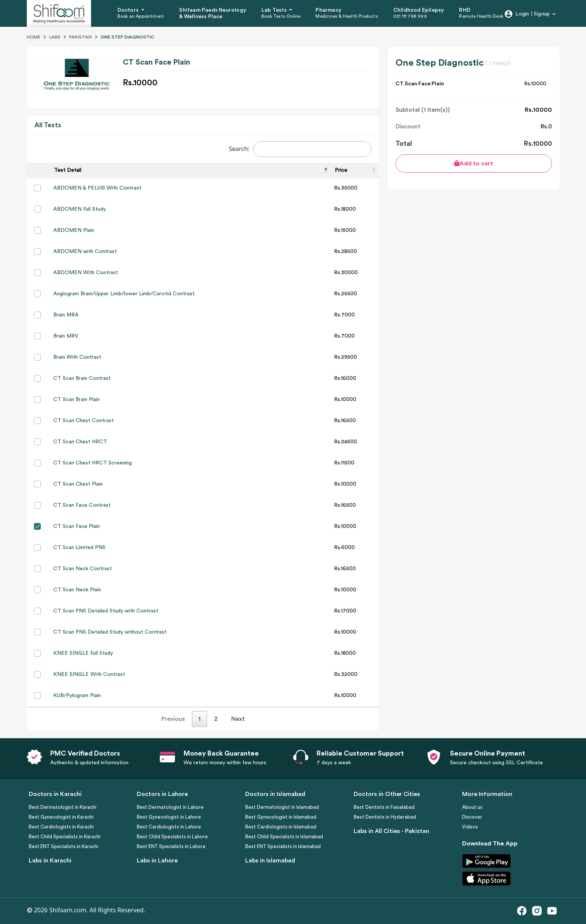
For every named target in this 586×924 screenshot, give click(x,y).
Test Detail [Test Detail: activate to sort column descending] (68, 170)
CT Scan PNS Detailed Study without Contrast (110, 632)
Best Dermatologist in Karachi (63, 807)
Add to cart (474, 163)
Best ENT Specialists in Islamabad (283, 846)
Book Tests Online (281, 16)
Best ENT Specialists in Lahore (171, 846)
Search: (300, 149)
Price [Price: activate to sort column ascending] (341, 170)
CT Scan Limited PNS (79, 548)
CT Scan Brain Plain (77, 400)
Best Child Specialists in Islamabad (284, 837)
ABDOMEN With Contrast (86, 273)
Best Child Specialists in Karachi (65, 837)
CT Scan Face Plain (77, 526)
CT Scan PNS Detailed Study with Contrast (106, 611)
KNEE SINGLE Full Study (83, 653)
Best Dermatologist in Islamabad (282, 807)
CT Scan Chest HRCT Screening (93, 463)
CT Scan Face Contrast (82, 505)
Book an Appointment (141, 16)
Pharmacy (329, 10)
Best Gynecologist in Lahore (169, 817)
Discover (472, 817)
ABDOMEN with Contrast (85, 251)
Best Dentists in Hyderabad (385, 817)
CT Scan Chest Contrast (83, 421)
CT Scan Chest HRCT (80, 442)
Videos (470, 827)
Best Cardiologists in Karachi (61, 827)
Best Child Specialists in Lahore (172, 837)
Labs (55, 37)
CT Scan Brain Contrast (82, 378)
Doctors (129, 10)
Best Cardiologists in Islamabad (281, 827)
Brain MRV (66, 336)
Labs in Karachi (50, 861)
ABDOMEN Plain (74, 230)
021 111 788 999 (410, 16)
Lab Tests (275, 10)
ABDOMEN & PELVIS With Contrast (97, 188)
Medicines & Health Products (347, 16)
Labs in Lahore (157, 861)
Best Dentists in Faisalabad (384, 807)
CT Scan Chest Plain (78, 484)
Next (238, 719)
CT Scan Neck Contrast (83, 569)
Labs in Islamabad (270, 861)
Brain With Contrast (77, 357)
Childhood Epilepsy (419, 10)
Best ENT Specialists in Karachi (63, 846)
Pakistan (80, 37)
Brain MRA (66, 315)
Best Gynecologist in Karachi (61, 817)
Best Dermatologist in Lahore (170, 807)
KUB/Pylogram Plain (77, 696)
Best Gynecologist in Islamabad (281, 817)
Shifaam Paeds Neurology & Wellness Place (213, 13)
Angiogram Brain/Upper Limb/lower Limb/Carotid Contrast (124, 294)
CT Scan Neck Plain (77, 590)
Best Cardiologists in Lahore (169, 827)
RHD (465, 10)
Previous (173, 719)
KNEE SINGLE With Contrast (89, 674)
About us (472, 807)
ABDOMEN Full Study (80, 209)
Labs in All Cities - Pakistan (391, 831)
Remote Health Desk (481, 16)
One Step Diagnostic (127, 37)
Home (34, 37)
